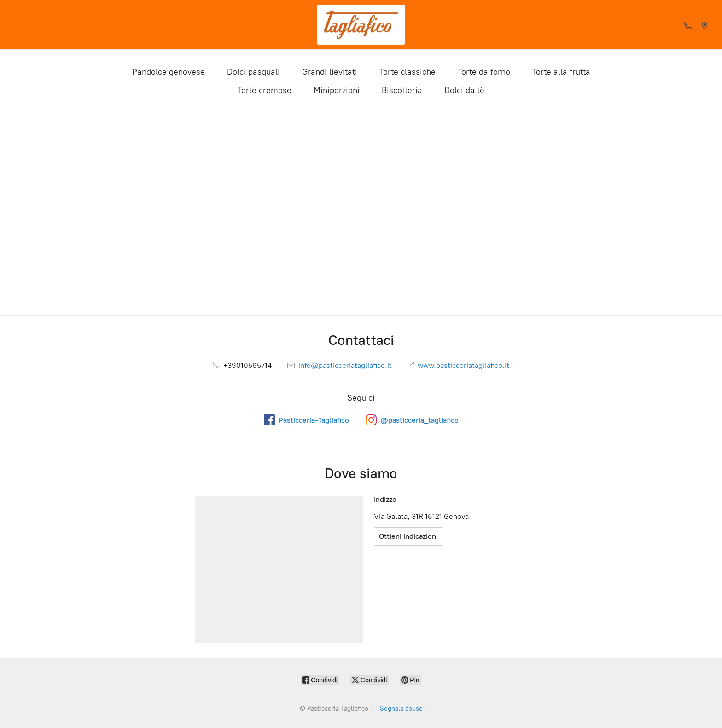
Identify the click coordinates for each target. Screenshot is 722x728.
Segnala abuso (401, 708)
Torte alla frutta (561, 72)
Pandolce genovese (169, 72)
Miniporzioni (337, 90)
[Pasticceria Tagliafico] (361, 25)
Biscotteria (402, 90)
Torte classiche (408, 72)
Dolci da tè (464, 90)
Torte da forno (484, 72)
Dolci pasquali (253, 72)
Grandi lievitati (330, 72)
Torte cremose (265, 90)
